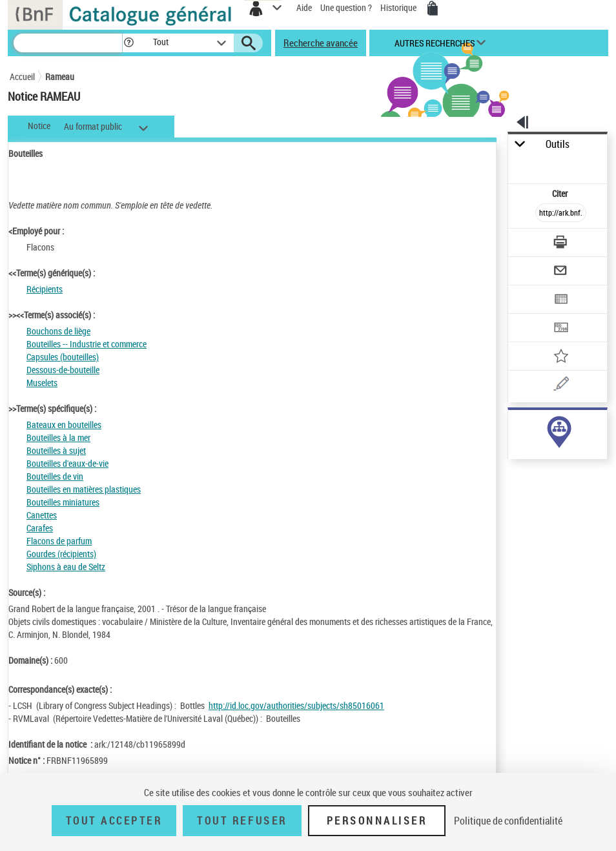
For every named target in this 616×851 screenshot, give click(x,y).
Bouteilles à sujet (56, 450)
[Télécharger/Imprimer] (561, 244)
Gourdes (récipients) (61, 554)
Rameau (60, 77)
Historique (399, 7)
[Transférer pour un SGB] (561, 329)
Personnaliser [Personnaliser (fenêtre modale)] (377, 821)
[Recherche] (68, 43)
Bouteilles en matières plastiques (84, 489)
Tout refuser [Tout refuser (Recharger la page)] (242, 821)
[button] (129, 43)
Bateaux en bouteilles (64, 425)
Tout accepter (114, 821)
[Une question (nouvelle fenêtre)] (561, 386)
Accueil (22, 77)
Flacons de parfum (59, 541)
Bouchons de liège (58, 331)
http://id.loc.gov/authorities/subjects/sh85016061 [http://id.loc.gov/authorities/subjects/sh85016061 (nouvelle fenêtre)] (296, 705)
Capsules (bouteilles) (63, 357)
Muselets (42, 383)
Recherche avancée (321, 43)
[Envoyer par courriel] (561, 272)
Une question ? (346, 7)
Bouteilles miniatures (63, 502)
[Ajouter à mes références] (561, 357)
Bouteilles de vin (55, 476)
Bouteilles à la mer (58, 437)
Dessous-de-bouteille (63, 370)
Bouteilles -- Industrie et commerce (87, 344)
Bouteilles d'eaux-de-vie (67, 463)
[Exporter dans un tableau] (561, 301)
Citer (561, 193)
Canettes (42, 515)
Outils (558, 144)
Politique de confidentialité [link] (508, 821)
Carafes (40, 528)
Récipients (45, 289)
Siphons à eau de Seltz (66, 567)
